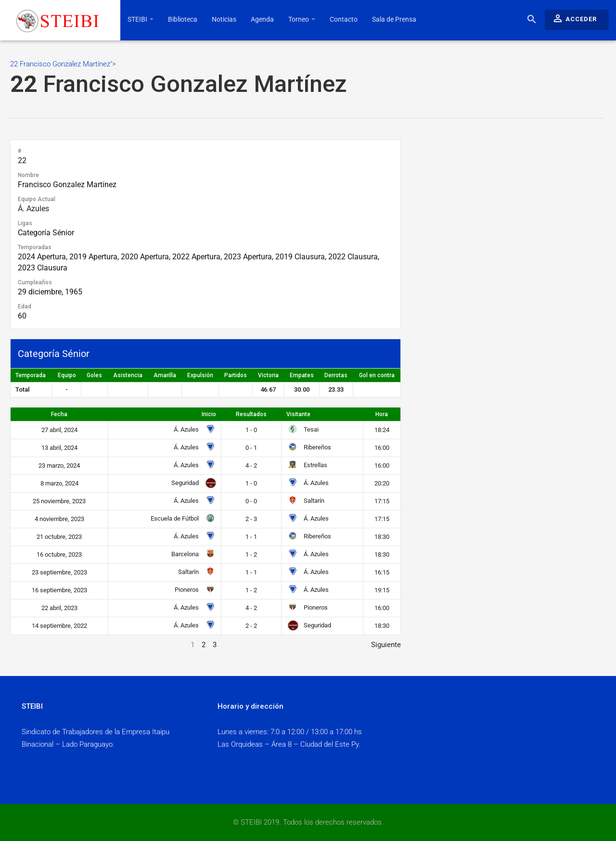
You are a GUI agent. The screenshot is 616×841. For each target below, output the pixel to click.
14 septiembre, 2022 (59, 626)
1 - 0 (251, 430)
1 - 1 (251, 537)
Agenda (262, 19)
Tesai (302, 429)
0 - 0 (251, 501)
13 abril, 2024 (59, 448)
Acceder (574, 18)
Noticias (224, 19)
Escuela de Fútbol (182, 518)
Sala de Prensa (394, 19)
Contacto (344, 19)
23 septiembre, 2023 (59, 572)
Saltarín (305, 501)
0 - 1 (251, 448)
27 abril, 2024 (59, 430)
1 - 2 (251, 554)
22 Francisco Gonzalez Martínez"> (307, 79)
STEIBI (141, 19)
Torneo (302, 19)
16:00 (382, 448)
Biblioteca (183, 19)
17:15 (382, 501)
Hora (382, 414)
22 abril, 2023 (59, 608)
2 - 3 (251, 519)
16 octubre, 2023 (59, 554)
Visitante (298, 414)
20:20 (382, 483)
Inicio (209, 414)
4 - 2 (251, 465)
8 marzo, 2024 (59, 483)
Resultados (251, 414)
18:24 (382, 430)
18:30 (382, 537)
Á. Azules (33, 209)
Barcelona (192, 554)
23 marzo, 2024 (59, 465)
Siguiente (386, 645)
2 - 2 (251, 626)
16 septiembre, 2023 (59, 590)
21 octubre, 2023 (59, 537)
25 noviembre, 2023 (59, 501)
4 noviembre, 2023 (59, 519)
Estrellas (307, 465)
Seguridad (192, 483)
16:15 (382, 572)
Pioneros (194, 590)
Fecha (59, 414)
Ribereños (309, 447)
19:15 (382, 590)
